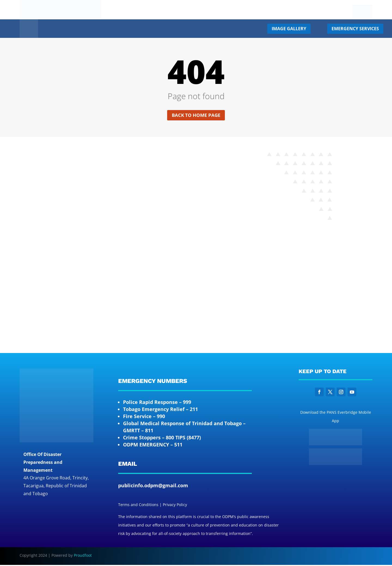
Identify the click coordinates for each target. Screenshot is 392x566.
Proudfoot (83, 556)
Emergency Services (355, 29)
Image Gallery (289, 29)
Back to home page (196, 115)
